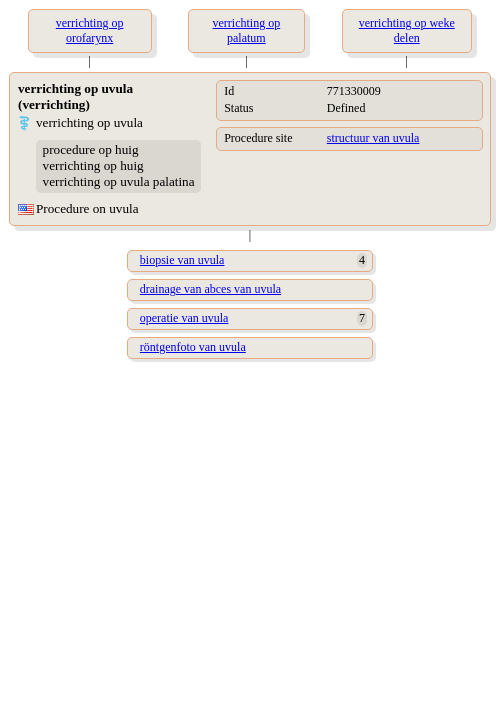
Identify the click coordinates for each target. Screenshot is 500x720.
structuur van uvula (373, 138)
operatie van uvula (184, 318)
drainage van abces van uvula (210, 289)
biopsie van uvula (182, 260)
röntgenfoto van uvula (193, 347)
